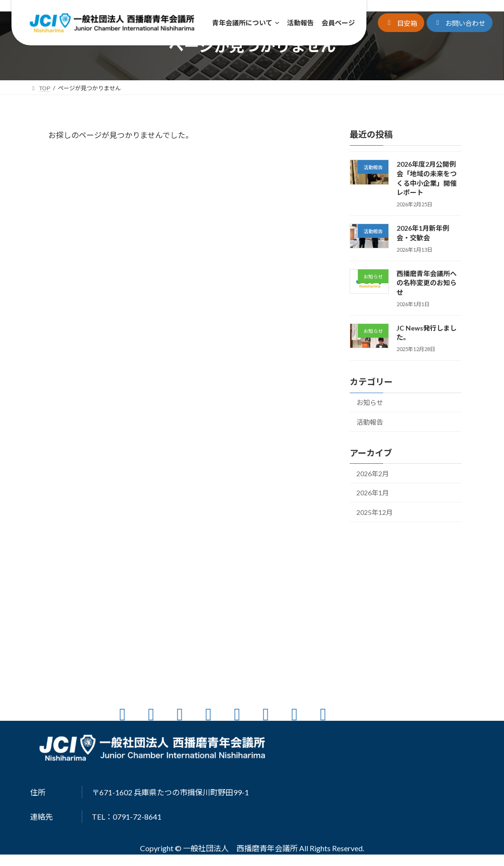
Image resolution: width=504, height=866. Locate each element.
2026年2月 (373, 474)
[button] (401, 23)
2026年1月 (373, 493)
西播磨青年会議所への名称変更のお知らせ (426, 283)
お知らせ (370, 402)
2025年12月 (375, 512)
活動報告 (370, 422)
